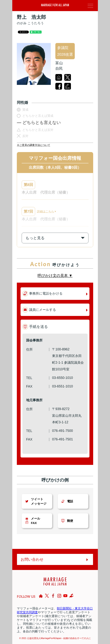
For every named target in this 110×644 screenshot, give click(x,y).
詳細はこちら (46, 211)
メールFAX (36, 521)
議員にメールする (43, 310)
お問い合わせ (32, 559)
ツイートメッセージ (39, 501)
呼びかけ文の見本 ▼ (55, 276)
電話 (70, 501)
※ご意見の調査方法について (34, 145)
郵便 (70, 521)
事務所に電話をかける (46, 293)
